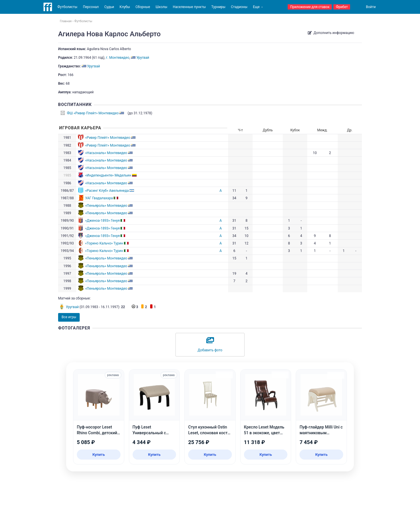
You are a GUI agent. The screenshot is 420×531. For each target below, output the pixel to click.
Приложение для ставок (310, 7)
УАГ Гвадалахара (99, 198)
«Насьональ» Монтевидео (106, 153)
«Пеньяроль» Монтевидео (106, 206)
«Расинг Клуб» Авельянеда (107, 191)
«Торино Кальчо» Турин (104, 243)
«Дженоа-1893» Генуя (102, 221)
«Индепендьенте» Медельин (108, 175)
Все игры (69, 317)
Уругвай (72, 307)
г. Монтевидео (118, 58)
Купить (99, 455)
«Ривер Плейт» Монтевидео (108, 138)
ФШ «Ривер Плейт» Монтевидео (93, 113)
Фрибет (342, 7)
